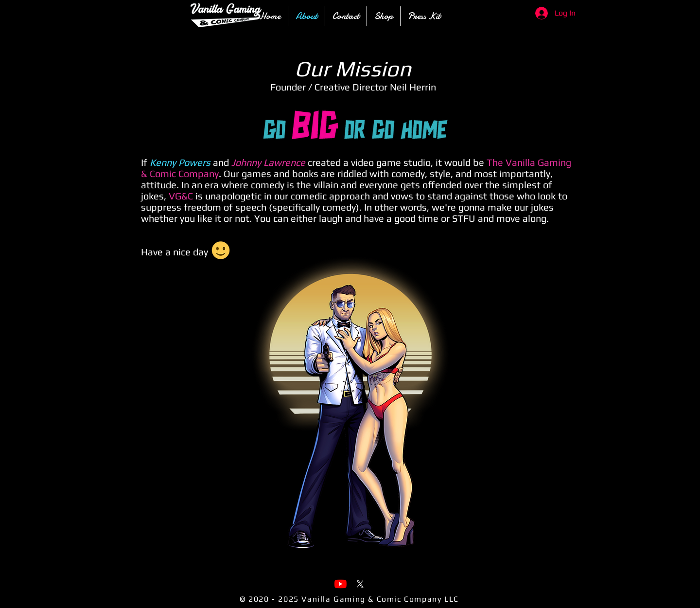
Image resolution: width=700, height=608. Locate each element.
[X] (360, 584)
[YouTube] (341, 584)
